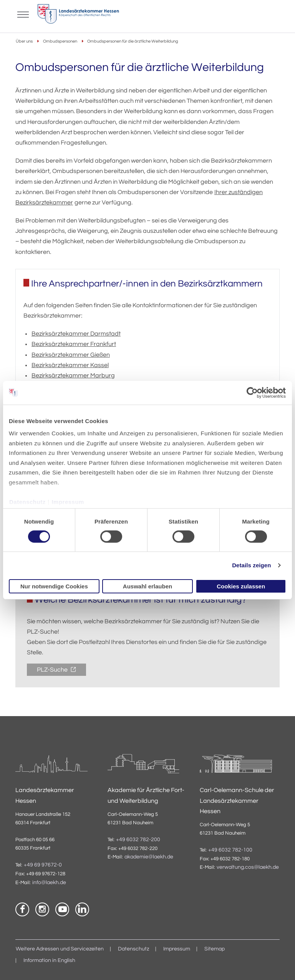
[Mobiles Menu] (23, 14)
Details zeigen (251, 565)
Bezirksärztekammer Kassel (70, 365)
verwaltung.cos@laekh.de (248, 867)
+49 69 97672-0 (43, 865)
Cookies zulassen (241, 586)
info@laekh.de (49, 883)
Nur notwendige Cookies (54, 586)
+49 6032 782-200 (138, 840)
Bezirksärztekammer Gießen (71, 355)
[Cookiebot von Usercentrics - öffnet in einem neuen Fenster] (253, 392)
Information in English (49, 960)
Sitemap (215, 949)
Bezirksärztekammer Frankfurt (74, 344)
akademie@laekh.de (149, 857)
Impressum (68, 502)
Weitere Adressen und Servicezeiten (60, 949)
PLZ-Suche (53, 670)
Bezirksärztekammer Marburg (73, 376)
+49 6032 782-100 (230, 850)
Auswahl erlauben (147, 586)
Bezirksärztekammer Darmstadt (76, 334)
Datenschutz (27, 502)
